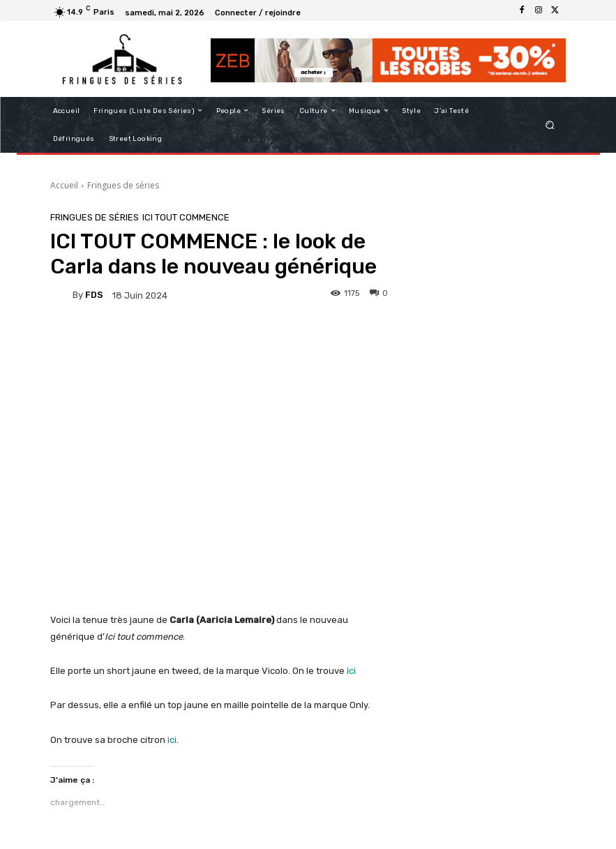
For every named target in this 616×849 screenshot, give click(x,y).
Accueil (64, 185)
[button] (549, 125)
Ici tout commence (186, 217)
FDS (94, 295)
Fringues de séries (123, 185)
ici (351, 671)
